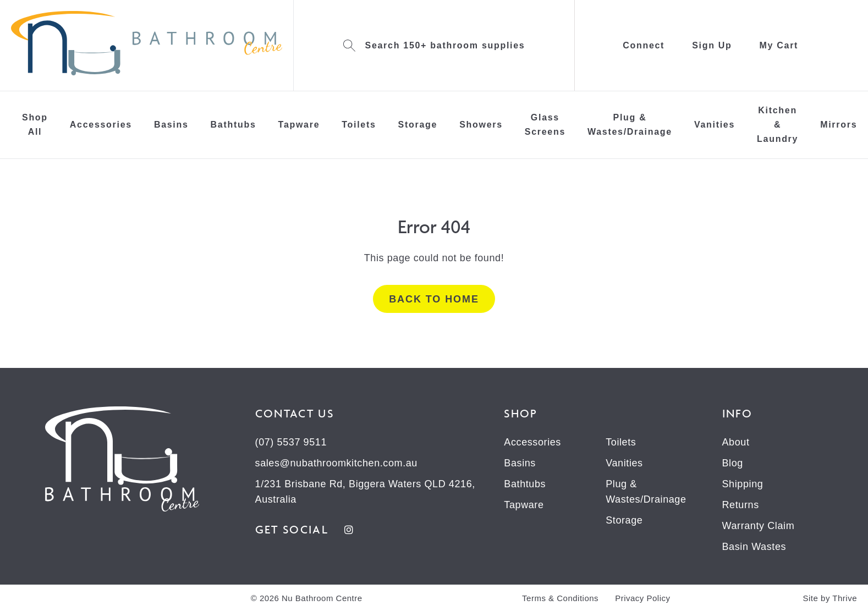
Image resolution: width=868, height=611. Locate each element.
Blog (733, 463)
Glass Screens (545, 125)
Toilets (359, 125)
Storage (418, 125)
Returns (741, 505)
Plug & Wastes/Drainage (630, 125)
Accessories (101, 125)
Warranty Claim (759, 526)
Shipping (743, 484)
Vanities (715, 125)
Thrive (845, 598)
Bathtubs (234, 125)
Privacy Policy (642, 598)
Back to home (434, 299)
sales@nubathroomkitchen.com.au (336, 463)
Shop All (35, 125)
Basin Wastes (754, 547)
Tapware (299, 125)
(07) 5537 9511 (291, 442)
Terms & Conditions (560, 598)
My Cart (779, 45)
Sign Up (712, 45)
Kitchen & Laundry (778, 125)
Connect (644, 45)
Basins (171, 125)
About (736, 442)
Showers (481, 125)
